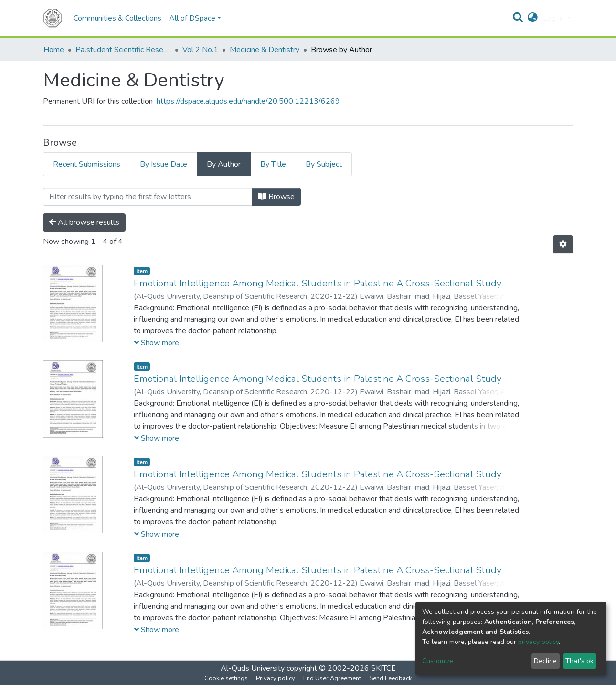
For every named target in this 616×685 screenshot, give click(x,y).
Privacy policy (276, 678)
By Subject (324, 164)
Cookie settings (226, 678)
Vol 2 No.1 (200, 50)
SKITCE (383, 668)
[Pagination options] (563, 244)
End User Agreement (332, 678)
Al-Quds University (253, 668)
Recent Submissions (87, 164)
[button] (533, 18)
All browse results (84, 222)
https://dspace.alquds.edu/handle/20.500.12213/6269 (248, 101)
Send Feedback (390, 678)
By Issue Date (164, 164)
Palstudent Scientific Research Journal (123, 50)
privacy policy (538, 642)
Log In (554, 18)
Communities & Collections (117, 18)
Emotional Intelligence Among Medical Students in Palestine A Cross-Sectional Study (318, 283)
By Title (273, 164)
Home (54, 50)
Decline (545, 661)
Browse (276, 197)
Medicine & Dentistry (265, 50)
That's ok (579, 661)
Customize (438, 661)
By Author (224, 164)
